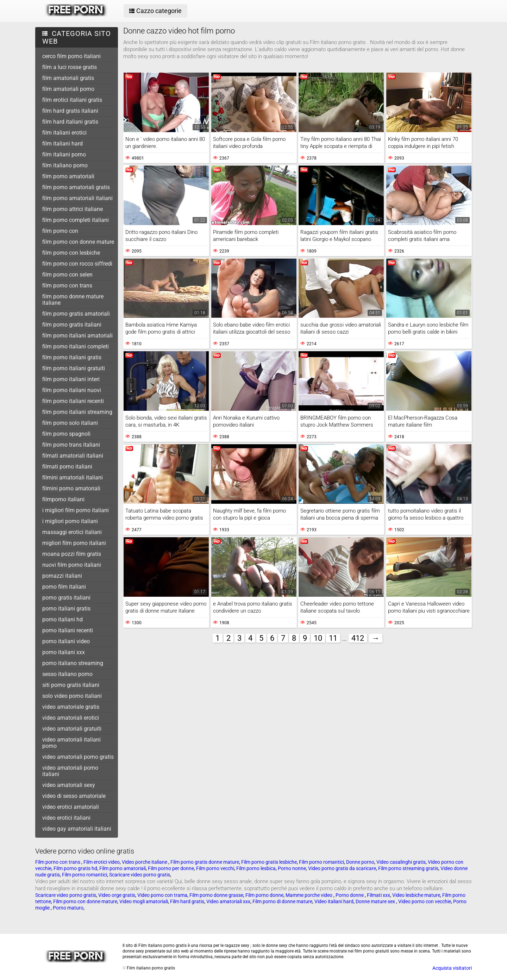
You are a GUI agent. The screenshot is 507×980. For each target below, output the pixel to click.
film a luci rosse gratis (70, 67)
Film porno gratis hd (75, 868)
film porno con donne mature (78, 242)
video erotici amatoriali (71, 807)
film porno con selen (67, 275)
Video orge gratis (117, 895)
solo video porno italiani (72, 696)
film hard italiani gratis (70, 122)
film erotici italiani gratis (72, 100)
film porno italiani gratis (72, 357)
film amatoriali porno (68, 89)
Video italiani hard (334, 901)
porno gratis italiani (66, 598)
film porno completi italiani (76, 220)
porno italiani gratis (66, 609)
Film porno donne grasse (216, 895)
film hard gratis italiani (70, 111)
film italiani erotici (64, 133)
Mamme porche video (309, 895)
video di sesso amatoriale (74, 796)
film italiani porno (64, 154)
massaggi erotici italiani (72, 532)
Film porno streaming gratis (408, 868)
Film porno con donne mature (85, 901)
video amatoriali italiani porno (71, 743)
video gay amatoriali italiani (77, 829)
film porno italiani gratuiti (74, 368)
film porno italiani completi (76, 346)
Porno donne (350, 895)
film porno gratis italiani (72, 325)
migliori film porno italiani (74, 543)
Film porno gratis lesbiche (269, 862)
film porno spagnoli (66, 434)
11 (333, 638)
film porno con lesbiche (71, 253)
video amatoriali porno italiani (70, 771)
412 (358, 638)
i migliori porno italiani (70, 521)
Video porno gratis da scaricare (342, 868)
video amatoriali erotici (71, 718)
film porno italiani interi (71, 379)
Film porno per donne (171, 868)
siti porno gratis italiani (71, 685)
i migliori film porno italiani (76, 510)
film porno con (60, 231)
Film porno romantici (321, 862)
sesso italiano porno (67, 674)
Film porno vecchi (215, 868)
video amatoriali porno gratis (78, 757)
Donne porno (360, 862)
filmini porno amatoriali (71, 488)
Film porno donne (264, 895)
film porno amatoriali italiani (77, 198)
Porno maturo (68, 908)
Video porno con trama (162, 895)
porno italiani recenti (68, 630)
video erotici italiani (66, 818)
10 (318, 638)
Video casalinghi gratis (401, 862)
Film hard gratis (187, 901)
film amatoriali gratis (68, 78)
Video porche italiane (145, 862)
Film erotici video (102, 862)
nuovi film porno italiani (72, 565)
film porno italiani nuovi (72, 390)
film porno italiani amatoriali (77, 336)
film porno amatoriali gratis (76, 187)
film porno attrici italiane (73, 209)
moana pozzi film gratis (72, 554)
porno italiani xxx (64, 652)
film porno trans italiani (71, 445)
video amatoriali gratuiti (72, 729)
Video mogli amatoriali (144, 901)
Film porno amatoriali (123, 868)
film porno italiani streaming (77, 412)
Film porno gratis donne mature (205, 862)
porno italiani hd (62, 619)
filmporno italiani (63, 499)
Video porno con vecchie (425, 901)
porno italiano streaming (73, 663)
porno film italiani (64, 587)
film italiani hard (62, 144)
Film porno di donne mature (282, 901)
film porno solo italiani (70, 423)
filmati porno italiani (67, 467)
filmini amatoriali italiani (73, 477)
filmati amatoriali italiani (73, 456)
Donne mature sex (376, 901)
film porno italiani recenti (73, 401)
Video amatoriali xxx (228, 901)
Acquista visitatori (452, 968)
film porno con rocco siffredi (77, 264)
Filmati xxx (378, 895)
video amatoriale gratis (71, 707)
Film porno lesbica (256, 868)
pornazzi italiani (62, 576)
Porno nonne (292, 868)
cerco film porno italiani (71, 56)
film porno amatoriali (68, 176)
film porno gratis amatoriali (76, 314)
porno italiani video (66, 641)
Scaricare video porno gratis (140, 875)
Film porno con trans (58, 862)
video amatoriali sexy (69, 785)
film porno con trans (67, 286)
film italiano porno (65, 165)
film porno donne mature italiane (73, 300)
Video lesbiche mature (416, 895)
